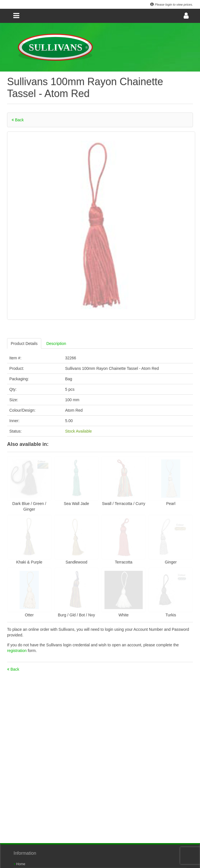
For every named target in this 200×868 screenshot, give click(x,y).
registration (17, 651)
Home (20, 864)
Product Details (24, 344)
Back (18, 120)
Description (56, 344)
